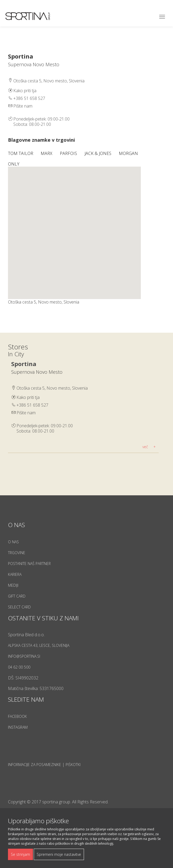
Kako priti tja (25, 91)
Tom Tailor (21, 153)
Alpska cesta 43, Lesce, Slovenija (39, 645)
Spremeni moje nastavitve (59, 854)
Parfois (69, 153)
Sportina (24, 364)
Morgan (129, 153)
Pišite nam (23, 106)
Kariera (15, 574)
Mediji (13, 585)
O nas (13, 542)
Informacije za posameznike (35, 765)
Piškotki (73, 765)
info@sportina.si (24, 656)
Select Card (19, 607)
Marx (47, 153)
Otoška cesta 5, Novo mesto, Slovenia (52, 388)
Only (14, 164)
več (145, 447)
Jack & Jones (98, 153)
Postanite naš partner (29, 564)
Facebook (17, 716)
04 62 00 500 (19, 667)
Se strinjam (20, 854)
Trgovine (17, 553)
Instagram (18, 727)
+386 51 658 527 (29, 98)
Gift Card (17, 596)
